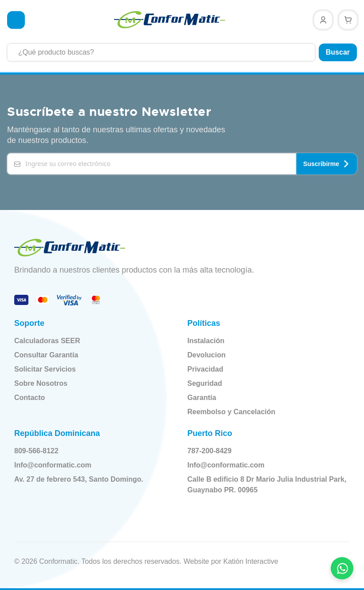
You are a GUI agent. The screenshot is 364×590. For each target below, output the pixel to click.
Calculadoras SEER (47, 340)
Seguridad (205, 382)
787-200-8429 (216, 450)
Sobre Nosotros (41, 382)
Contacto (30, 397)
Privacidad (205, 368)
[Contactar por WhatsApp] (342, 568)
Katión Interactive (251, 560)
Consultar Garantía (46, 354)
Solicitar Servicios (45, 368)
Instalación (206, 340)
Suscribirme (326, 163)
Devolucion (206, 354)
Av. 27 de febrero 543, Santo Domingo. (85, 479)
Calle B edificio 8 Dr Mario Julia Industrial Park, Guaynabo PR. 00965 (263, 484)
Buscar (338, 52)
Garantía (202, 397)
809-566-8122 (43, 450)
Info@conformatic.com (59, 464)
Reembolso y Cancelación (231, 411)
